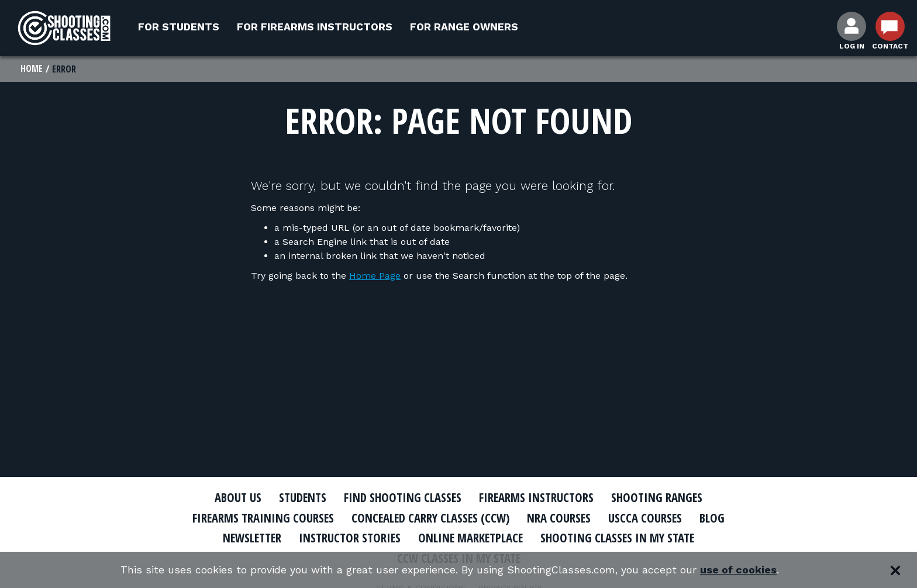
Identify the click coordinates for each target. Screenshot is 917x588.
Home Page (375, 276)
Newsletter (248, 538)
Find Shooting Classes (403, 498)
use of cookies (740, 570)
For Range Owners (464, 27)
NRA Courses (561, 518)
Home (32, 69)
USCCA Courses (648, 518)
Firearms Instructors (538, 498)
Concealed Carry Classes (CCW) (431, 518)
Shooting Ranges (660, 498)
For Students (179, 27)
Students (301, 498)
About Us (235, 498)
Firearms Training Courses (261, 518)
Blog (716, 518)
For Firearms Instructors (315, 27)
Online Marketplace (472, 538)
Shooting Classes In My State (621, 538)
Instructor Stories (349, 538)
